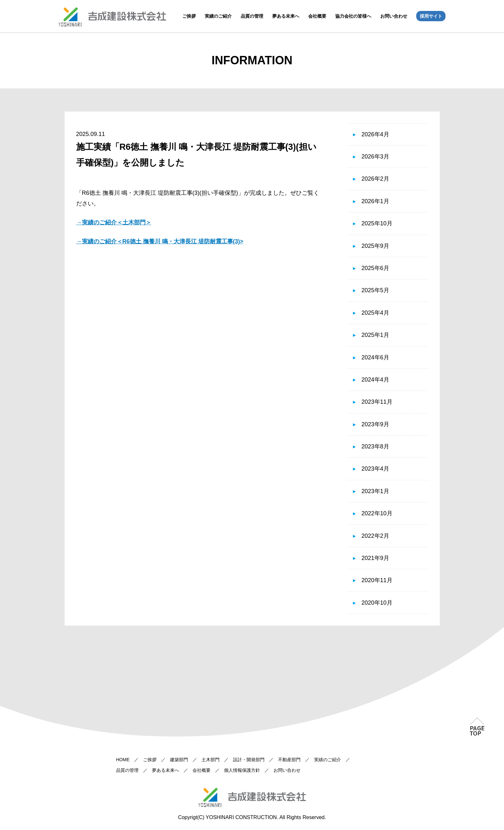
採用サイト (431, 16)
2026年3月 (375, 157)
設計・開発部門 (249, 760)
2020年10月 (377, 603)
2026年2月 (375, 179)
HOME (123, 760)
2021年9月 (375, 558)
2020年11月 (377, 580)
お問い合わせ (394, 16)
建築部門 (179, 760)
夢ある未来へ (286, 16)
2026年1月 (375, 201)
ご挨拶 (189, 16)
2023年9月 (375, 424)
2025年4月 (375, 313)
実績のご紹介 (218, 16)
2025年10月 (377, 223)
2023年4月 (375, 469)
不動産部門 (289, 760)
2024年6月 (375, 357)
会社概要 (317, 16)
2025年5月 (375, 290)
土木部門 (211, 760)
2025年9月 (375, 246)
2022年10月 (377, 513)
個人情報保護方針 (242, 770)
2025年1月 (375, 335)
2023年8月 (375, 447)
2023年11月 (377, 402)
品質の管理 (252, 16)
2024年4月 (375, 380)
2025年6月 (375, 268)
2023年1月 (375, 491)
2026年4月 (375, 134)
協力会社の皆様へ (353, 16)
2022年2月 (375, 536)
